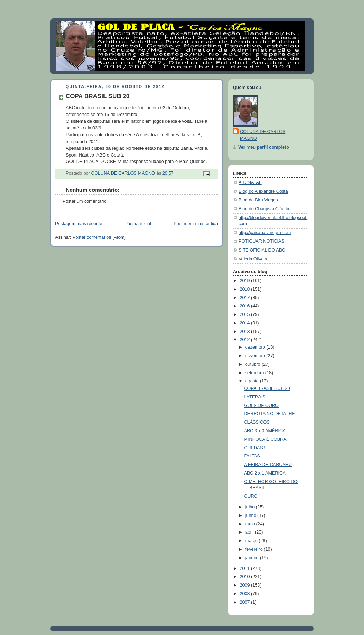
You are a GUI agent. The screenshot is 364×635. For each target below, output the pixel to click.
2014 (246, 323)
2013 (246, 332)
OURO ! (252, 496)
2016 (246, 306)
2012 (246, 340)
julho (251, 507)
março (252, 541)
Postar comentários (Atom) (99, 237)
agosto (253, 381)
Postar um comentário (84, 201)
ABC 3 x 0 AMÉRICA (265, 431)
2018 (246, 289)
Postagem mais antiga (196, 224)
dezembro (256, 347)
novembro (256, 356)
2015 (246, 314)
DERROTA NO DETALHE (270, 414)
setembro (255, 373)
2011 (246, 568)
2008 (246, 594)
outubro (253, 364)
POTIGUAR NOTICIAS (261, 241)
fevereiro (255, 549)
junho (251, 515)
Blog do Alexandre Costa (263, 191)
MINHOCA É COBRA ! (266, 439)
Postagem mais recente (79, 224)
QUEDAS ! (255, 448)
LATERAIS (255, 397)
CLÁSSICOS (257, 422)
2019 (246, 281)
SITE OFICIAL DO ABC (262, 250)
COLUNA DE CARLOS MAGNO (263, 135)
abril (250, 532)
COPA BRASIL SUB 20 (267, 388)
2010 (246, 577)
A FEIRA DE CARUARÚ (268, 465)
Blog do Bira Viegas (258, 200)
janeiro (253, 558)
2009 (246, 585)
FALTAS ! (253, 456)
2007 (246, 602)
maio (251, 524)
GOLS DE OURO (261, 406)
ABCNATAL (250, 182)
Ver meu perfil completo (264, 147)
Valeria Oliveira (254, 259)
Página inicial (138, 224)
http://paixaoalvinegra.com (265, 233)
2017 (246, 298)
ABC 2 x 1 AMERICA (265, 473)
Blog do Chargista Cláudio (265, 209)
